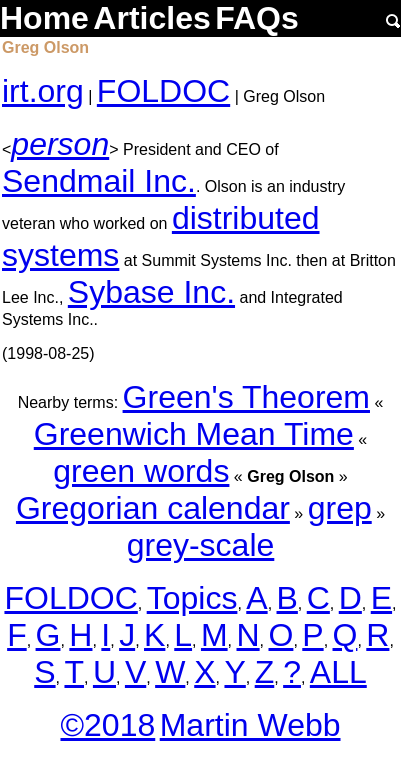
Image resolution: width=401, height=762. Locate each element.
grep (340, 508)
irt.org (43, 91)
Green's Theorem (246, 397)
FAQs (257, 18)
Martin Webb (250, 725)
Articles (151, 18)
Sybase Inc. (151, 292)
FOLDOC (163, 91)
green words (141, 471)
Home (44, 18)
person (60, 144)
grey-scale (201, 545)
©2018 (107, 725)
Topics (192, 598)
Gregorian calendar (153, 508)
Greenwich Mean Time (194, 434)
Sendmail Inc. (99, 181)
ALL (338, 672)
